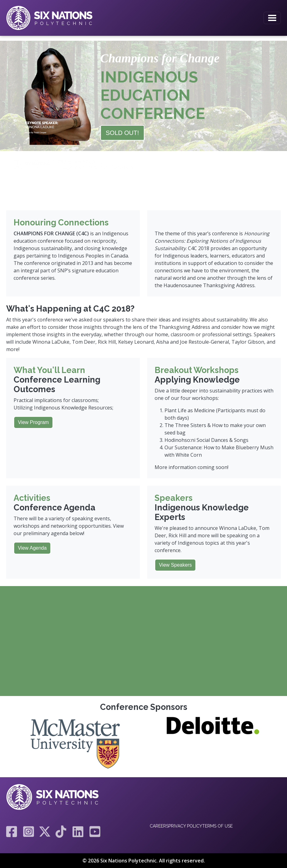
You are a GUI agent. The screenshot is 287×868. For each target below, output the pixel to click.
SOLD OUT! (123, 133)
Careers (159, 826)
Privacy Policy (185, 826)
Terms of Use (217, 826)
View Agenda (32, 548)
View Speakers (175, 565)
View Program (33, 422)
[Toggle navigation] (272, 18)
